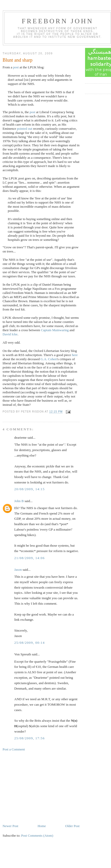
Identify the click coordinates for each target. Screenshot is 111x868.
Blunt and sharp (18, 60)
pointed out (25, 129)
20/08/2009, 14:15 (29, 489)
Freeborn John (58, 21)
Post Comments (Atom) (37, 836)
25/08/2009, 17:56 (29, 738)
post (16, 67)
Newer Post (10, 826)
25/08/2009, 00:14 (29, 643)
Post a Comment (14, 749)
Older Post (72, 826)
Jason (18, 570)
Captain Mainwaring (55, 330)
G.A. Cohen (49, 359)
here (75, 355)
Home (42, 826)
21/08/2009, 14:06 (29, 558)
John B (19, 501)
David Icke (10, 334)
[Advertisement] (41, 787)
